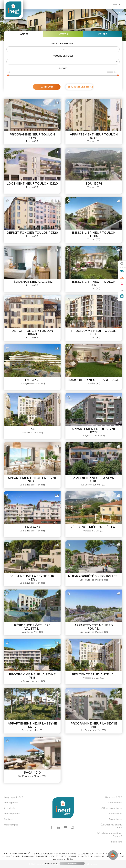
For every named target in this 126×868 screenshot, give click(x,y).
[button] (63, 62)
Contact (8, 819)
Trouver (47, 87)
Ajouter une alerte (81, 87)
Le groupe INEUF (13, 797)
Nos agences (11, 803)
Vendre (103, 34)
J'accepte (72, 863)
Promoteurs (115, 819)
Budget (63, 68)
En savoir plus (51, 863)
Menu (117, 4)
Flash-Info (117, 842)
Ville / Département (63, 43)
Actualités (10, 808)
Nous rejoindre (12, 814)
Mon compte (11, 825)
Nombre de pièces (63, 56)
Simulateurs (116, 814)
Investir (63, 34)
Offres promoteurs (112, 808)
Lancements (115, 803)
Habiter (23, 34)
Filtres (117, 13)
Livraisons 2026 (114, 797)
